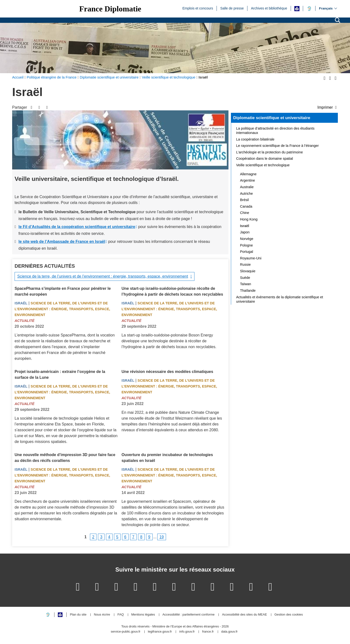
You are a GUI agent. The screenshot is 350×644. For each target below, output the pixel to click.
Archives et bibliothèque (269, 8)
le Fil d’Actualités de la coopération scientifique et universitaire (77, 227)
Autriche (247, 194)
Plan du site (78, 615)
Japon (245, 232)
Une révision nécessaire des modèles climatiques (167, 372)
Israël (21, 303)
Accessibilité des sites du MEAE (244, 615)
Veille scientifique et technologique (263, 165)
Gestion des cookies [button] (289, 615)
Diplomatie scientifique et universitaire (272, 118)
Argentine (248, 180)
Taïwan (246, 284)
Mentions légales (143, 615)
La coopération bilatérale (255, 139)
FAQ (121, 615)
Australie (247, 187)
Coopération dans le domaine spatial (265, 159)
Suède (245, 278)
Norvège (247, 239)
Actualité (25, 321)
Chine (245, 213)
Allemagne (248, 174)
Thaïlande (248, 291)
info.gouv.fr (187, 632)
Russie (245, 265)
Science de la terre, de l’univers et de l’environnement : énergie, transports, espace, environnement (103, 276)
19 (162, 537)
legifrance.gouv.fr (160, 632)
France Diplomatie (110, 9)
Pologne (247, 245)
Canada (246, 206)
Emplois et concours (198, 8)
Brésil (245, 200)
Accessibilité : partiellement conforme (188, 615)
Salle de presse (232, 8)
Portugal (247, 252)
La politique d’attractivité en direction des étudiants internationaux (275, 131)
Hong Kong (249, 219)
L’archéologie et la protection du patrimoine (270, 152)
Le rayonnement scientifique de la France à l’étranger (278, 146)
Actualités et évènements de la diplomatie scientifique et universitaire (280, 299)
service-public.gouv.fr (126, 632)
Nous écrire (102, 615)
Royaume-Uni (251, 258)
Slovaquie (248, 271)
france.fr (208, 632)
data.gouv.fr (229, 632)
